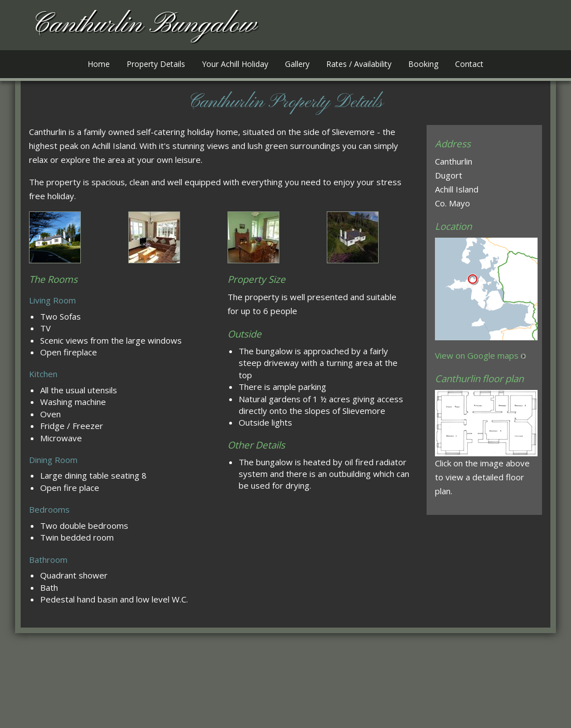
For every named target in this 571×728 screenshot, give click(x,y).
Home (99, 64)
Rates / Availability (359, 64)
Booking (423, 64)
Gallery (297, 64)
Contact (469, 64)
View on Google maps (477, 355)
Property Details (156, 64)
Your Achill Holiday (235, 64)
